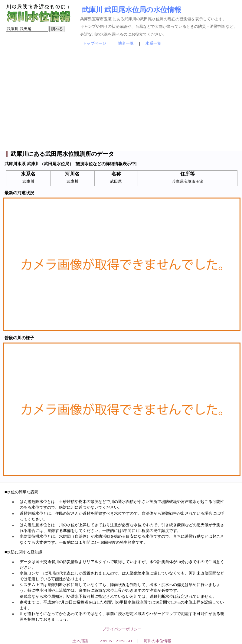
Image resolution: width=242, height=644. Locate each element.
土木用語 (80, 641)
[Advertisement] (121, 101)
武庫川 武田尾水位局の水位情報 (131, 10)
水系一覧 (153, 43)
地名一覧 (126, 43)
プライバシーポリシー (122, 629)
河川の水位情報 (157, 641)
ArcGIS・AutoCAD (116, 641)
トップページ (94, 43)
